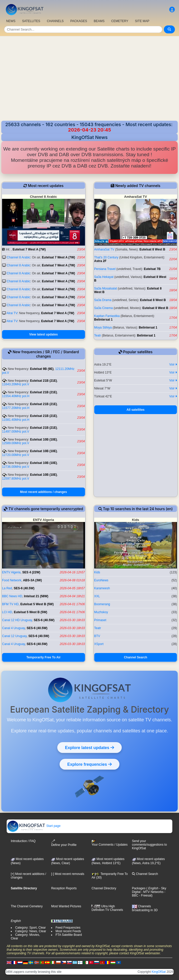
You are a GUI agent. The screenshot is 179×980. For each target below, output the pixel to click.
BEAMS (99, 21)
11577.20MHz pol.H (16, 408)
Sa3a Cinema (104, 308)
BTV (97, 636)
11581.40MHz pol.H (16, 420)
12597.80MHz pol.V (16, 479)
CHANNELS (55, 21)
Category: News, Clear (31, 931)
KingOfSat (159, 972)
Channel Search (135, 657)
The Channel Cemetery (27, 906)
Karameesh (102, 588)
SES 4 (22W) (31, 572)
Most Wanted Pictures (66, 906)
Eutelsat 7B (152, 269)
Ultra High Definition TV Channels (107, 908)
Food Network (12, 580)
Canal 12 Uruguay (14, 636)
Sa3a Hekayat (104, 277)
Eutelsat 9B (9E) (42, 369)
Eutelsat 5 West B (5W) (37, 604)
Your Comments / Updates (109, 843)
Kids (97, 572)
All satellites (136, 410)
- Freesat (145, 895)
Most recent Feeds (68, 931)
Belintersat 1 (103, 320)
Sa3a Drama (103, 300)
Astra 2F (100, 261)
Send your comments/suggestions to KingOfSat (149, 845)
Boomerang (102, 604)
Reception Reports (64, 888)
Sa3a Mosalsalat (106, 288)
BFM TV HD (10, 604)
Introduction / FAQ (23, 841)
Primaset (100, 620)
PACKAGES (79, 21)
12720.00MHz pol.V (16, 455)
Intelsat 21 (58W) (36, 596)
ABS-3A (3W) (32, 580)
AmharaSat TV (104, 249)
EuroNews (101, 580)
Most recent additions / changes (44, 492)
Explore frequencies (89, 764)
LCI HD (7, 612)
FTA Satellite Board (69, 935)
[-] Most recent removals (68, 874)
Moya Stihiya (103, 328)
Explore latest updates (89, 748)
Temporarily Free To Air (44, 657)
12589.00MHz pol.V (16, 443)
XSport (99, 644)
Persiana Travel (105, 269)
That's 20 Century (106, 257)
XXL (97, 596)
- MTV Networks (152, 892)
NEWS (11, 21)
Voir (173, 365)
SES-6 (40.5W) (24, 588)
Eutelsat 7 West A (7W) (29, 249)
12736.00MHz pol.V (16, 467)
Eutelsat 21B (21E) (44, 381)
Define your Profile (64, 843)
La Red (7, 588)
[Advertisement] (89, 82)
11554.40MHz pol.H (16, 396)
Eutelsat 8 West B (152, 249)
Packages (139, 888)
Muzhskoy (101, 612)
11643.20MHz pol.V (16, 384)
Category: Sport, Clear (30, 928)
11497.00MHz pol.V (16, 432)
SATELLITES (31, 21)
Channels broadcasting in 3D (145, 908)
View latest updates (44, 334)
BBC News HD (12, 596)
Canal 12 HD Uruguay (17, 620)
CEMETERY (120, 21)
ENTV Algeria (11, 572)
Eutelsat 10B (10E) (44, 440)
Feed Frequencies (68, 928)
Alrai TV (12, 313)
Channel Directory (104, 888)
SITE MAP (142, 21)
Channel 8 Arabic (18, 257)
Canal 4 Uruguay (13, 628)
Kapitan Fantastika (107, 316)
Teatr (98, 335)
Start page (34, 826)
